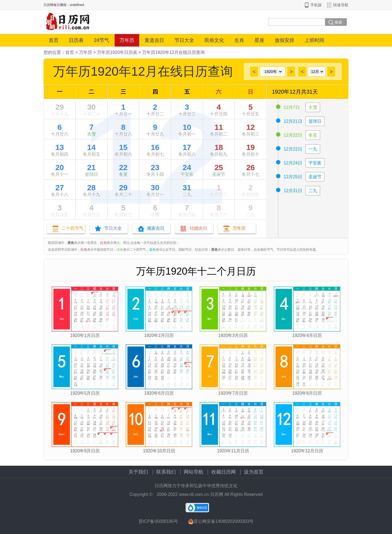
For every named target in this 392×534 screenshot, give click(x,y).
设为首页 (254, 472)
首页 (54, 40)
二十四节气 (72, 228)
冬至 (123, 174)
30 (91, 107)
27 (59, 188)
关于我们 (138, 472)
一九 (313, 149)
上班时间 (314, 40)
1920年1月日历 (85, 335)
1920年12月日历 (307, 451)
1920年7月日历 (233, 393)
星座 (259, 40)
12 (251, 127)
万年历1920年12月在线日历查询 (173, 52)
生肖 (239, 40)
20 (59, 168)
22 (123, 168)
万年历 (127, 40)
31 (187, 188)
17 (187, 147)
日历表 (76, 40)
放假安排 (284, 40)
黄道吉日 (154, 40)
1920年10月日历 (159, 451)
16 (155, 147)
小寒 (155, 215)
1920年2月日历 (159, 335)
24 (187, 168)
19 (251, 147)
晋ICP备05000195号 (158, 521)
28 (91, 188)
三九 (250, 215)
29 (59, 107)
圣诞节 (219, 174)
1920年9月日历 (85, 451)
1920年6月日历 (159, 393)
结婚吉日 (198, 228)
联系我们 (166, 472)
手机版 (316, 5)
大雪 (91, 134)
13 (59, 147)
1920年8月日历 (307, 393)
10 (187, 127)
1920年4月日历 (307, 335)
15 (123, 147)
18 (219, 147)
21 (91, 168)
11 (219, 127)
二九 (187, 194)
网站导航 (194, 472)
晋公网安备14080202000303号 (221, 521)
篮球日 (91, 174)
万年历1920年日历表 (117, 52)
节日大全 (184, 40)
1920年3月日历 (233, 335)
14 (91, 147)
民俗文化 (214, 40)
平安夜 (187, 174)
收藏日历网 (223, 472)
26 (251, 168)
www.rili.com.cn (194, 494)
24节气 (102, 40)
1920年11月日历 (233, 451)
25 (219, 168)
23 (155, 168)
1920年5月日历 (85, 393)
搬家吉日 (156, 228)
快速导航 (341, 5)
